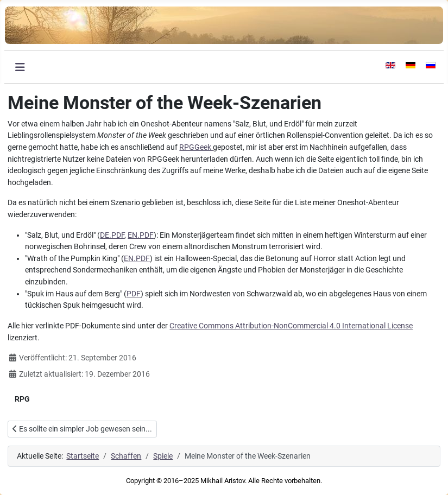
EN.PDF (141, 235)
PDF (134, 294)
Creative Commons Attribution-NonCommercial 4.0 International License (291, 326)
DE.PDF (112, 235)
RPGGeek (196, 147)
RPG (22, 399)
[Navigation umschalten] (20, 67)
